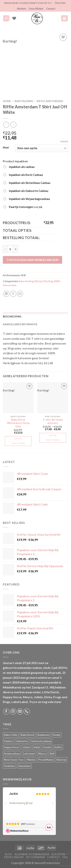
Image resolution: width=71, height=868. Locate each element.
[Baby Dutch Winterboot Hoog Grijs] (18, 398)
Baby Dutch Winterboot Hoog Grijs (18, 423)
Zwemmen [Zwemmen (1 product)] (24, 766)
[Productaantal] (10, 249)
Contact (51, 9)
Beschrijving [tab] (12, 316)
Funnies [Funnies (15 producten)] (8, 741)
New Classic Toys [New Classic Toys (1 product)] (14, 760)
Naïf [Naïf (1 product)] (52, 754)
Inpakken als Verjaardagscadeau (29, 199)
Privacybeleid (14, 857)
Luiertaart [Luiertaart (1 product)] (29, 754)
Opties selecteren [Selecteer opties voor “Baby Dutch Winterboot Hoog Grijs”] (18, 441)
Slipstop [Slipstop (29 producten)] (61, 760)
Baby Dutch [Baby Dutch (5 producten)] (27, 735)
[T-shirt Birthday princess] (53, 398)
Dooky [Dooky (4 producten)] (56, 735)
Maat (6, 148)
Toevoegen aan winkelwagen (32, 260)
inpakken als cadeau (22, 167)
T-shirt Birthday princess (53, 421)
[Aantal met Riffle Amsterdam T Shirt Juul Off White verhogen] (16, 249)
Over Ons (60, 3)
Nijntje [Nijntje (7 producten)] (31, 760)
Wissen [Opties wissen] (64, 141)
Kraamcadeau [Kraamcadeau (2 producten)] (12, 754)
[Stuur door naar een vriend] (20, 294)
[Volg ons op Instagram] (13, 711)
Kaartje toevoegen (26, 207)
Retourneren (35, 857)
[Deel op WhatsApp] (6, 294)
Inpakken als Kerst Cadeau (26, 175)
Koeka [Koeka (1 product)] (47, 747)
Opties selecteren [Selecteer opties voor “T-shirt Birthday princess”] (53, 438)
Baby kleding (24, 101)
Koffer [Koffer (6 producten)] (58, 747)
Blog (8, 854)
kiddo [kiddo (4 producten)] (37, 747)
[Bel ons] (27, 711)
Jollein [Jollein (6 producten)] (26, 747)
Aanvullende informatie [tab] (20, 324)
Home (7, 101)
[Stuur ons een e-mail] (20, 711)
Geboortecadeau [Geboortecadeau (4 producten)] (41, 741)
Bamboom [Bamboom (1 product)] (43, 735)
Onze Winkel (36, 9)
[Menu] (6, 18)
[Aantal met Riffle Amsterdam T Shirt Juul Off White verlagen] (5, 249)
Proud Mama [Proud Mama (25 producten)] (46, 760)
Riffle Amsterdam (50, 101)
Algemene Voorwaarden (32, 854)
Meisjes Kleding (44, 281)
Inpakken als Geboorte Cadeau (29, 191)
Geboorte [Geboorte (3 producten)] (22, 741)
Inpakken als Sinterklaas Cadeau (30, 183)
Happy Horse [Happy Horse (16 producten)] (11, 747)
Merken (21, 9)
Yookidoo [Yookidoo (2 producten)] (9, 766)
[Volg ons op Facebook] (6, 711)
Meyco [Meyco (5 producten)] (42, 754)
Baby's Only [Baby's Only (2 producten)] (11, 735)
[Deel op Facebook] (13, 294)
